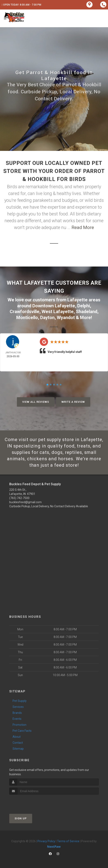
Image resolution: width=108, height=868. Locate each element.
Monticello (27, 318)
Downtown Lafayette (54, 306)
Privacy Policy (46, 841)
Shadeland (87, 312)
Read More (83, 227)
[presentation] (31, 802)
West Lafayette (58, 312)
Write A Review (73, 402)
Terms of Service (68, 841)
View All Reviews (36, 402)
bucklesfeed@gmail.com (25, 502)
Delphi (84, 306)
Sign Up (21, 818)
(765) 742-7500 (19, 498)
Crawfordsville (25, 312)
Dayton (47, 318)
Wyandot (66, 318)
